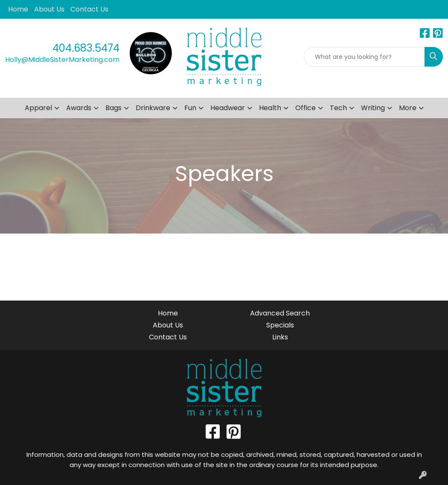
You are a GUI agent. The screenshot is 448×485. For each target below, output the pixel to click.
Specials (280, 325)
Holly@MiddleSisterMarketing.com (62, 60)
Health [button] (270, 108)
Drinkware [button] (153, 108)
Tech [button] (338, 108)
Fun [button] (190, 108)
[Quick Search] (364, 57)
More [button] (408, 108)
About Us (49, 9)
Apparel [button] (38, 108)
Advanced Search (280, 313)
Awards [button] (79, 108)
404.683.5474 (86, 48)
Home (18, 9)
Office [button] (305, 108)
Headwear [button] (228, 108)
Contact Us (89, 9)
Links (280, 337)
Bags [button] (113, 108)
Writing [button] (373, 108)
